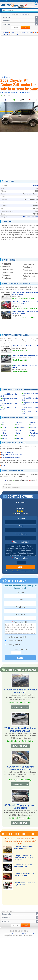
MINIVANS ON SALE (20, 747)
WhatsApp (18, 100)
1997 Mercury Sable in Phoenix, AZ (26, 356)
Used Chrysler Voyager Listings (20, 819)
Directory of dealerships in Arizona (11, 466)
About (19, 935)
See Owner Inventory (21, 514)
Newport (33, 422)
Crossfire (19, 422)
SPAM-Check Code (20, 558)
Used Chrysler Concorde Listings (20, 780)
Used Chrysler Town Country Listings (20, 741)
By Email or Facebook (13, 641)
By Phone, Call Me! (12, 645)
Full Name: (20, 518)
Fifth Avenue (20, 425)
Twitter (25, 100)
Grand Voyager (21, 428)
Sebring (33, 430)
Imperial (19, 430)
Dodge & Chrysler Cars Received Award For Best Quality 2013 (24, 860)
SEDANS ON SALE (20, 785)
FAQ (23, 935)
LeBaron (19, 433)
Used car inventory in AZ (8, 452)
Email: (20, 526)
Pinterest (33, 100)
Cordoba (5, 438)
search (25, 28)
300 (3, 425)
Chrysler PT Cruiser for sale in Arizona (12, 455)
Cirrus (4, 433)
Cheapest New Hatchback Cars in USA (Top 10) (25, 877)
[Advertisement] (19, 56)
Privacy (27, 935)
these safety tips (16, 571)
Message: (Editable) (20, 542)
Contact (32, 935)
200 (3, 422)
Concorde (5, 436)
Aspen (4, 430)
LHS (18, 436)
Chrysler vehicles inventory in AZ (11, 458)
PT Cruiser (33, 428)
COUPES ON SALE (20, 708)
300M (4, 428)
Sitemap (14, 935)
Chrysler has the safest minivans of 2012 (24, 867)
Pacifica (33, 425)
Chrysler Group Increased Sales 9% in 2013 (25, 849)
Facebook (9, 100)
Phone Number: (20, 534)
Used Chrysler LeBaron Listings (20, 703)
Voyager (33, 436)
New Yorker (20, 438)
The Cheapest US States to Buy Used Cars (25, 886)
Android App (8, 935)
